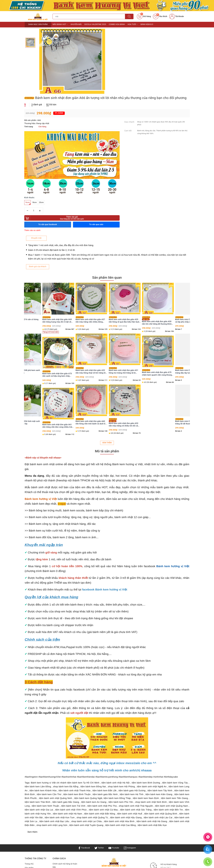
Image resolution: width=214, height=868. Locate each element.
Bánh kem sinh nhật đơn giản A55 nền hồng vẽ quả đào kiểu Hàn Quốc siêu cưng (140, 229)
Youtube (114, 757)
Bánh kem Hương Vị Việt (102, 818)
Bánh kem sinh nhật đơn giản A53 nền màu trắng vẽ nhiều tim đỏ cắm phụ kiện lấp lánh (140, 332)
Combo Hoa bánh (117, 24)
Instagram (130, 757)
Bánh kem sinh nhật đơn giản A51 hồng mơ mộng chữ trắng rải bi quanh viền (139, 280)
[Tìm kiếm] (129, 16)
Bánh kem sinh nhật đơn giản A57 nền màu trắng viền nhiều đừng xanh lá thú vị (106, 229)
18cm (119, 110)
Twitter (99, 757)
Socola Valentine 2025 (95, 24)
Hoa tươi (133, 24)
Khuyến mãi (76, 24)
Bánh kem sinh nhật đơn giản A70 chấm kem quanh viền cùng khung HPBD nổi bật (172, 282)
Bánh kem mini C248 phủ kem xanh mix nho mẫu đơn (40, 280)
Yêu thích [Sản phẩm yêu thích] (160, 16)
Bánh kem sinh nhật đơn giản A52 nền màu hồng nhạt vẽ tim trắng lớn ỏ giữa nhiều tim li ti (107, 280)
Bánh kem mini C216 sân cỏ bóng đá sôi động (39, 229)
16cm (112, 111)
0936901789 (119, 805)
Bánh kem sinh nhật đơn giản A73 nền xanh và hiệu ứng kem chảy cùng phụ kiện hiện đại (73, 283)
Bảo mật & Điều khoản (62, 788)
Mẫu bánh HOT (60, 24)
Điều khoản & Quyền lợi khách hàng (63, 782)
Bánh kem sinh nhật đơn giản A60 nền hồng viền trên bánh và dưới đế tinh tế (106, 331)
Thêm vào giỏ (131, 126)
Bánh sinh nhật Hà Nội (103, 793)
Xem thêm (107, 352)
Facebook (84, 757)
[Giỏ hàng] (144, 16)
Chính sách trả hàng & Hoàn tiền (65, 775)
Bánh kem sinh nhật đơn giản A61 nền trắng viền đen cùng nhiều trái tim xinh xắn (73, 334)
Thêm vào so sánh (117, 138)
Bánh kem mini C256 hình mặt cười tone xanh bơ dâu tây (40, 331)
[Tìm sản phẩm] (89, 16)
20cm (126, 110)
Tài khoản (177, 16)
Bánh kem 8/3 (147, 24)
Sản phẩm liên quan (107, 187)
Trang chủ (29, 773)
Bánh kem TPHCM (132, 790)
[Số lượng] (118, 119)
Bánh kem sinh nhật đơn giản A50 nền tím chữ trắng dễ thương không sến (173, 230)
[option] (72, 62)
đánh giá (121, 45)
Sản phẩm (29, 777)
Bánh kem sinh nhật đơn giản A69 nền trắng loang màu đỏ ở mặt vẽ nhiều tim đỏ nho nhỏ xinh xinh (73, 229)
